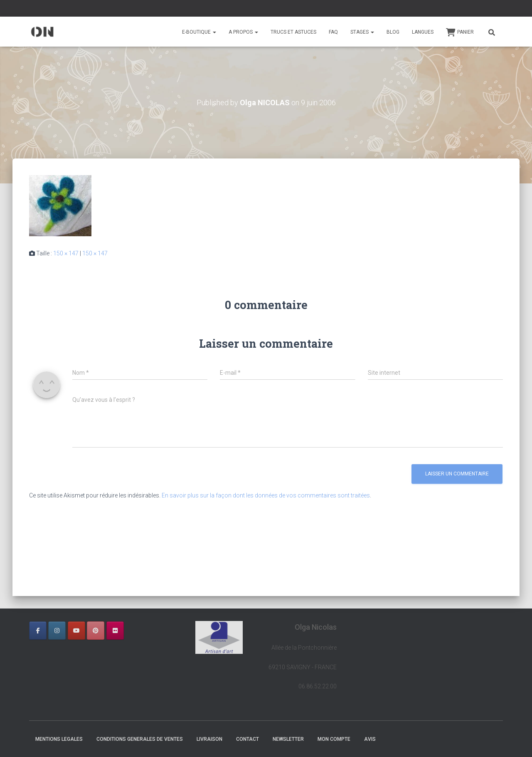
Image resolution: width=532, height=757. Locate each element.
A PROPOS (243, 32)
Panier (460, 32)
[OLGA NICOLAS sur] (134, 631)
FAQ (333, 32)
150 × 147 (66, 253)
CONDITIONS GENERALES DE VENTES (140, 739)
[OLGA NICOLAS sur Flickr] (115, 631)
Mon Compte (334, 739)
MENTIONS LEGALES (59, 739)
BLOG (393, 32)
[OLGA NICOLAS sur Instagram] (57, 631)
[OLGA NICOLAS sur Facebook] (38, 631)
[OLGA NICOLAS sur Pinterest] (96, 631)
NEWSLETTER (288, 739)
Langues (423, 32)
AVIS (370, 739)
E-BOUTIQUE (199, 32)
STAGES (362, 32)
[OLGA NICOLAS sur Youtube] (76, 631)
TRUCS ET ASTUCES (293, 32)
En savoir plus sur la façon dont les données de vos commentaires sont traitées (266, 495)
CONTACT (248, 739)
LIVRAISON (209, 739)
